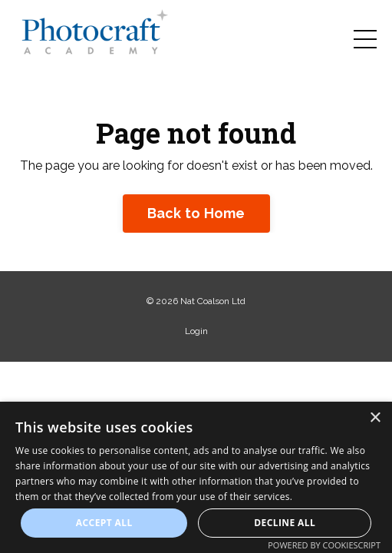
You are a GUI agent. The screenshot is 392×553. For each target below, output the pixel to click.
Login (196, 331)
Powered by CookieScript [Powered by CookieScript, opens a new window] (324, 545)
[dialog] (196, 477)
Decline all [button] (285, 523)
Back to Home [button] (196, 213)
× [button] (375, 418)
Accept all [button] (104, 523)
